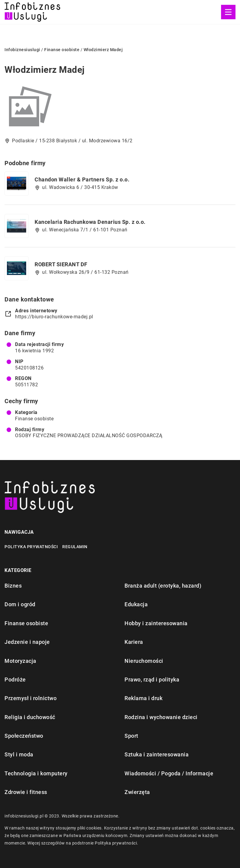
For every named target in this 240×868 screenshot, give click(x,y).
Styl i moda (19, 754)
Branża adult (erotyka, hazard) (163, 586)
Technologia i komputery (36, 773)
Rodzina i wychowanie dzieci (161, 717)
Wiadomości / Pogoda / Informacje (169, 773)
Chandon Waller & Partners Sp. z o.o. (82, 179)
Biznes (13, 586)
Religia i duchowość (30, 717)
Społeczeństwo (24, 736)
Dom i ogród (20, 604)
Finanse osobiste (34, 419)
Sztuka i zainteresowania (157, 754)
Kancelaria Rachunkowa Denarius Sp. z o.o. (90, 222)
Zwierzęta (137, 792)
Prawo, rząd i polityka (152, 680)
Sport (131, 736)
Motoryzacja (20, 661)
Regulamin (75, 547)
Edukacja (136, 604)
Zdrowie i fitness (26, 792)
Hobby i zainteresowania (156, 623)
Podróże (15, 680)
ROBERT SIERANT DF (61, 264)
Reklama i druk (143, 698)
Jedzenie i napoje (27, 642)
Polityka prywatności (31, 547)
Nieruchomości (144, 661)
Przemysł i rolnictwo (31, 698)
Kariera (134, 642)
